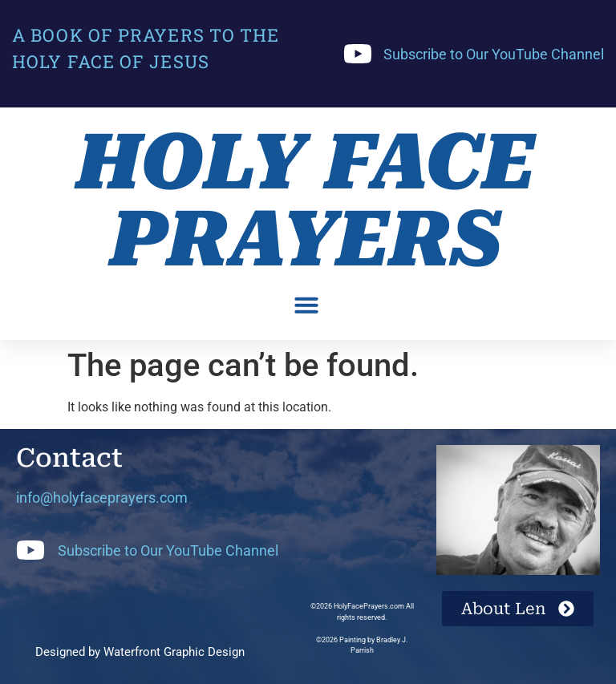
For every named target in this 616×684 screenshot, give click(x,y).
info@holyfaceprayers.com (102, 498)
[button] (306, 305)
